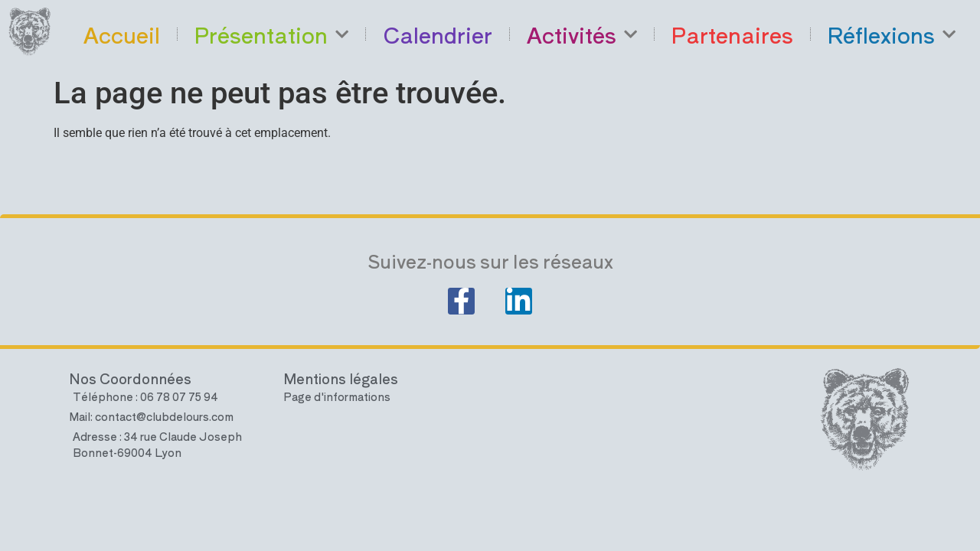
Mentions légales (341, 385)
